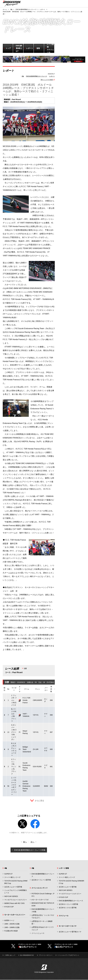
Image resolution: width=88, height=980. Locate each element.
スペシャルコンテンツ (40, 888)
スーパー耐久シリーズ (12, 877)
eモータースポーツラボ (40, 900)
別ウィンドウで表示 (47, 80)
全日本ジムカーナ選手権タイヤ (70, 932)
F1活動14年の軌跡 (11, 931)
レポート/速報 (64, 868)
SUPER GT (8, 874)
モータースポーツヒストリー (15, 915)
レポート (52, 76)
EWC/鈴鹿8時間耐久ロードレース (37, 76)
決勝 (25, 668)
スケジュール (64, 916)
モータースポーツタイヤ (68, 926)
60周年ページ (9, 920)
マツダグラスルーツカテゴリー (16, 900)
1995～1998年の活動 (12, 927)
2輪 (23, 76)
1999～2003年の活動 (12, 924)
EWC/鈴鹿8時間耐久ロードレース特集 (30, 850)
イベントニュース (38, 933)
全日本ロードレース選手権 (41, 880)
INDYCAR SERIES (11, 896)
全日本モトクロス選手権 (68, 908)
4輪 (6, 868)
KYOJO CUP (9, 907)
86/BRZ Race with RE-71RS (14, 903)
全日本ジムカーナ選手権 (13, 887)
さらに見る (39, 801)
